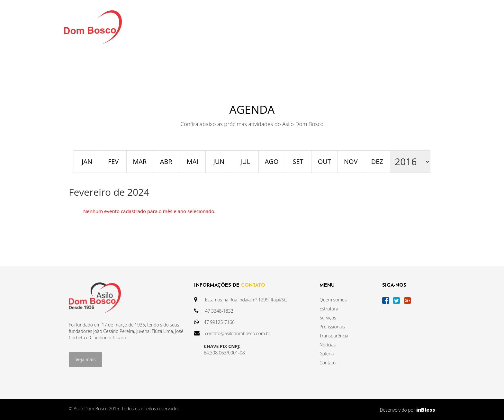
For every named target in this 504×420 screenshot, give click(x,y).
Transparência (334, 336)
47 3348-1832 (214, 311)
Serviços (328, 318)
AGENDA (309, 27)
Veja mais (85, 359)
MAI (193, 161)
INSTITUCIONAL (176, 27)
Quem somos (333, 300)
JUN (219, 161)
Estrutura (329, 309)
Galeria (327, 354)
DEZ (377, 161)
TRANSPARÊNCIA (230, 27)
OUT (324, 161)
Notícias (328, 345)
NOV (351, 161)
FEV (113, 161)
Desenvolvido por (408, 410)
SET (298, 161)
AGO (272, 161)
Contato (328, 363)
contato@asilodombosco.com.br (232, 333)
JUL (245, 161)
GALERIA (342, 27)
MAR (140, 161)
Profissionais (332, 327)
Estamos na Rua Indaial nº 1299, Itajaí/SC (241, 300)
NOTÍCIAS (275, 27)
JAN (87, 161)
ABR (166, 161)
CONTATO (376, 27)
